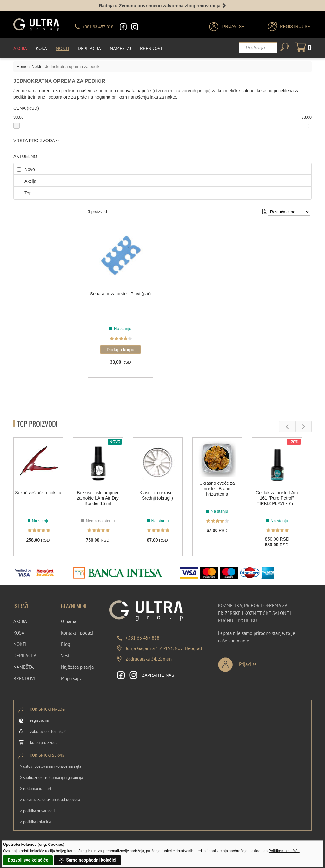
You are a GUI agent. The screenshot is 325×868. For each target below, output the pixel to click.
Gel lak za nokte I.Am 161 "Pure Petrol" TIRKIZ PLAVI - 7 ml (277, 498)
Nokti (62, 48)
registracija (39, 720)
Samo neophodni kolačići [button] (88, 860)
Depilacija (89, 48)
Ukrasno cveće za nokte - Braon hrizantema (217, 489)
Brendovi (151, 48)
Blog (66, 644)
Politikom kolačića (284, 851)
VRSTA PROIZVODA (36, 141)
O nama (69, 621)
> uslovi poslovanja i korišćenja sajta (51, 766)
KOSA (19, 633)
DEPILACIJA (25, 656)
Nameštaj (120, 48)
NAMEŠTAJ (24, 667)
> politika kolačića (35, 822)
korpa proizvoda (44, 743)
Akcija (20, 48)
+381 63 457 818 (142, 638)
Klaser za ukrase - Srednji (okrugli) (158, 495)
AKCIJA (20, 621)
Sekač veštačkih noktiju (38, 493)
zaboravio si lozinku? (48, 731)
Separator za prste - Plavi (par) (120, 294)
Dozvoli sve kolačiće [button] (28, 860)
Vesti (66, 656)
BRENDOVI (24, 678)
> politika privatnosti (37, 811)
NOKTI (20, 644)
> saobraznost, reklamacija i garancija (51, 777)
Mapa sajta (72, 678)
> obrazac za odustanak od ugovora (50, 800)
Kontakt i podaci (77, 633)
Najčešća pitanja (77, 667)
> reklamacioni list (36, 789)
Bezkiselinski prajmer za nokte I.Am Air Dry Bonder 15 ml (98, 498)
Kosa (41, 48)
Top (28, 193)
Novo (30, 169)
